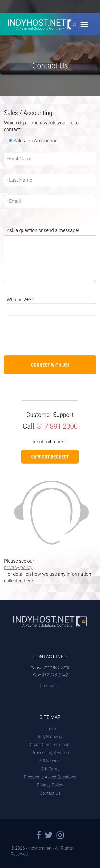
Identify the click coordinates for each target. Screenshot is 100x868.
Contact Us (50, 686)
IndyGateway (50, 737)
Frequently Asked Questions (50, 777)
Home (50, 729)
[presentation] (45, 332)
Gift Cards (50, 769)
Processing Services (50, 753)
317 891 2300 (57, 426)
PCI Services (50, 761)
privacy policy (18, 567)
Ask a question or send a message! (43, 230)
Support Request (50, 457)
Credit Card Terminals (50, 745)
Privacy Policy (50, 785)
